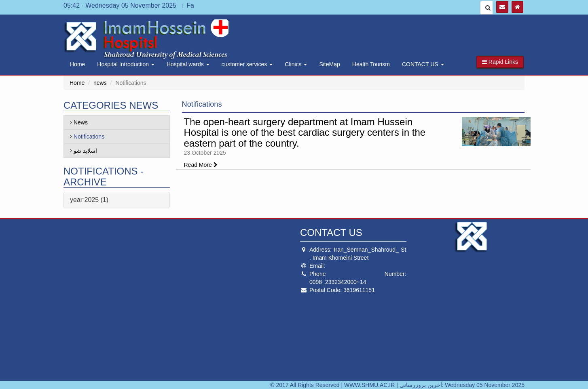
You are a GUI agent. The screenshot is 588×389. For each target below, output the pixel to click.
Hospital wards (188, 64)
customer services (247, 64)
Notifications (89, 137)
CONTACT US (423, 64)
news (100, 83)
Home (77, 64)
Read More (201, 165)
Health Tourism (371, 64)
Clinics (296, 64)
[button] (500, 62)
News (81, 122)
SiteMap (329, 64)
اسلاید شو (85, 151)
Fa (190, 5)
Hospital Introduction (126, 64)
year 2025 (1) (89, 200)
